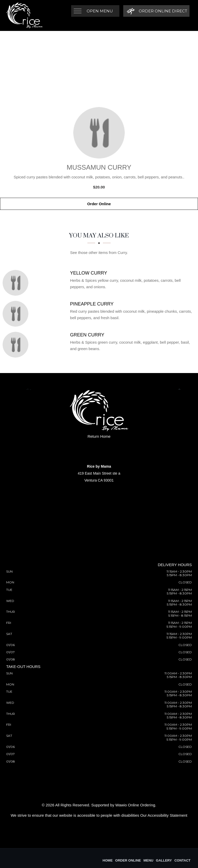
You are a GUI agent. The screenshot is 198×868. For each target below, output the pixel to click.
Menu (148, 860)
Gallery (164, 860)
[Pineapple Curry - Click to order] (17, 314)
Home (108, 860)
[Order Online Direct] (156, 11)
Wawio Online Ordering (135, 805)
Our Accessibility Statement (164, 815)
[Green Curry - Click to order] (17, 345)
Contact (182, 860)
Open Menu (100, 11)
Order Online (99, 204)
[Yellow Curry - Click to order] (17, 283)
